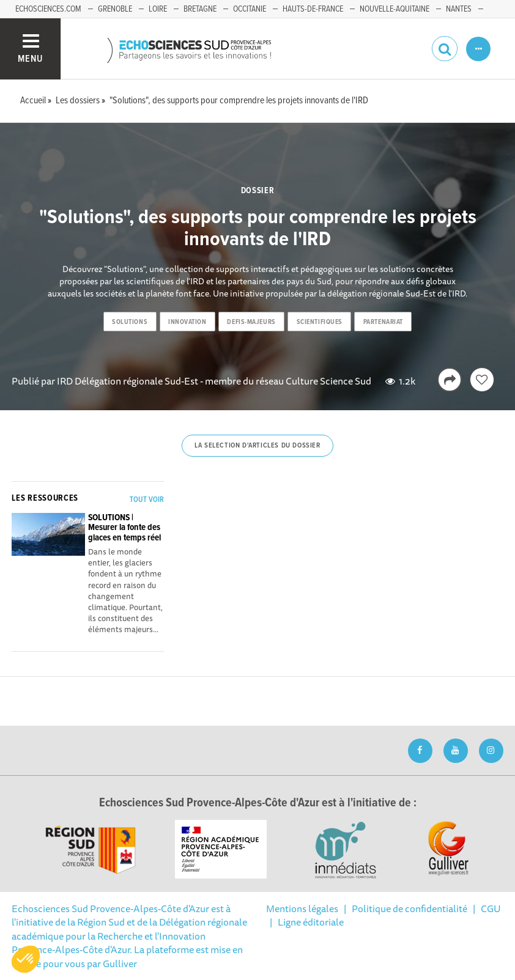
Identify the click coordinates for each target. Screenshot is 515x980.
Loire (158, 9)
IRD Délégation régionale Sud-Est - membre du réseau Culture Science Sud (214, 381)
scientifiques (320, 322)
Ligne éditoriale (311, 922)
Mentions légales (302, 908)
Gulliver (120, 963)
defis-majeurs (251, 322)
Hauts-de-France (313, 9)
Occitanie (250, 9)
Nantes (459, 9)
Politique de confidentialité (409, 908)
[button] (26, 959)
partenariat (383, 322)
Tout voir (147, 500)
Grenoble (115, 9)
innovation (187, 322)
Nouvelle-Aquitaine (395, 9)
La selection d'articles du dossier (257, 446)
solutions (130, 322)
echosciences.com (48, 9)
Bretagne (200, 9)
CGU (491, 908)
